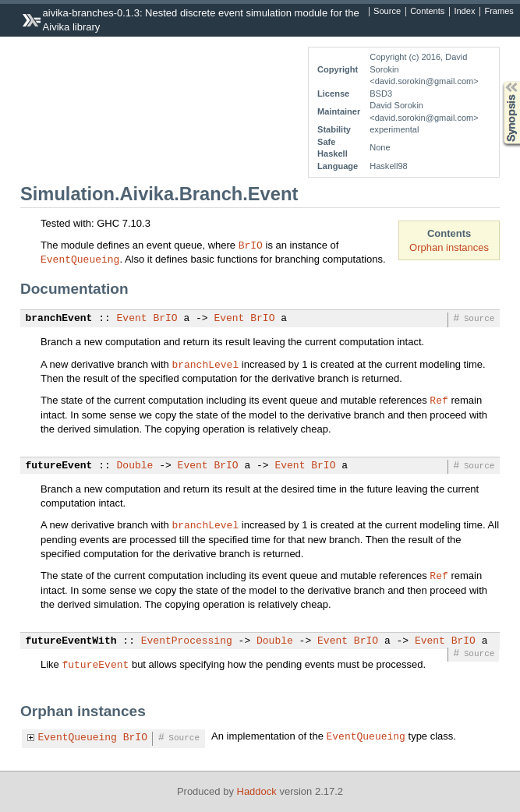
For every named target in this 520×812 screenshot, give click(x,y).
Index (464, 12)
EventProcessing (187, 641)
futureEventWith (71, 641)
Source (387, 12)
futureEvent (59, 466)
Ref (439, 400)
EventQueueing (80, 259)
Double (135, 466)
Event (132, 319)
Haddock (257, 791)
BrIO (251, 245)
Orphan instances (449, 247)
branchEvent (59, 319)
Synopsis (499, 81)
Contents (427, 12)
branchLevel (205, 364)
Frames (499, 12)
